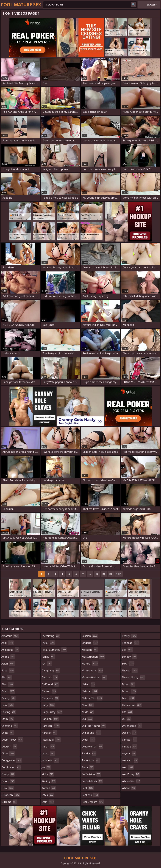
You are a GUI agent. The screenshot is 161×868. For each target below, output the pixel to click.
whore (129, 788)
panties (89, 753)
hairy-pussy (52, 712)
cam (8, 705)
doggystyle (12, 760)
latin (48, 802)
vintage (129, 747)
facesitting (51, 636)
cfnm (8, 719)
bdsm (8, 691)
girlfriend (50, 684)
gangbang (51, 670)
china (8, 733)
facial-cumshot (54, 650)
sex (128, 650)
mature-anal (93, 670)
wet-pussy (131, 774)
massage (90, 650)
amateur (10, 636)
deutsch (9, 747)
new (88, 705)
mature (90, 664)
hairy (48, 705)
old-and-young (94, 726)
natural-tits (92, 698)
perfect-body (92, 781)
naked (89, 684)
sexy (128, 664)
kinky (48, 774)
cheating (10, 726)
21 (111, 574)
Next (119, 574)
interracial (51, 740)
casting (9, 712)
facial (49, 643)
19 (97, 574)
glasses (49, 691)
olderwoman (92, 747)
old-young (92, 733)
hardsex (50, 733)
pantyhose (91, 760)
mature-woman (94, 677)
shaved (130, 670)
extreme (9, 802)
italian (48, 747)
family (48, 657)
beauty (8, 698)
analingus (10, 650)
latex (48, 795)
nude (88, 712)
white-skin (131, 781)
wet (128, 767)
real (88, 788)
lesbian (90, 636)
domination (11, 767)
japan (49, 753)
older (89, 740)
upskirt (129, 733)
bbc (7, 677)
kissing (49, 781)
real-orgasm (93, 802)
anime (8, 657)
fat (47, 664)
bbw (7, 684)
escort (8, 781)
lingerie (90, 643)
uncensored (132, 726)
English (152, 5)
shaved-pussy (134, 677)
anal (8, 643)
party (88, 767)
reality (129, 636)
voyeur (129, 753)
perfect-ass (91, 774)
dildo (8, 753)
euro (8, 788)
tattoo (129, 691)
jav (46, 767)
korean (49, 788)
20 (104, 574)
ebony (8, 774)
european (11, 795)
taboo (129, 684)
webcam (130, 760)
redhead (131, 643)
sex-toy (129, 657)
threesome (132, 705)
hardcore (51, 726)
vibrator (130, 740)
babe (8, 670)
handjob (50, 719)
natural (90, 691)
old (87, 719)
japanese (50, 760)
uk (127, 719)
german (50, 677)
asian (8, 664)
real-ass (90, 795)
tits (128, 712)
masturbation (93, 657)
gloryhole (50, 698)
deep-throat (12, 740)
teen (128, 698)
